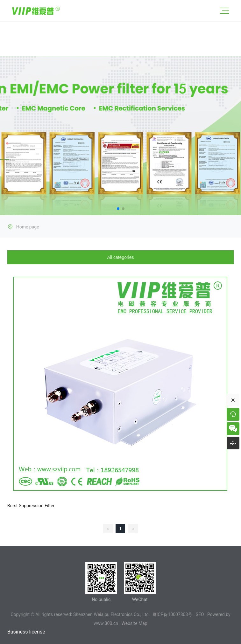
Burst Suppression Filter (31, 506)
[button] (118, 209)
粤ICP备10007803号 (172, 614)
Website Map (134, 623)
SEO (200, 614)
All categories (120, 257)
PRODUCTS (24, 165)
